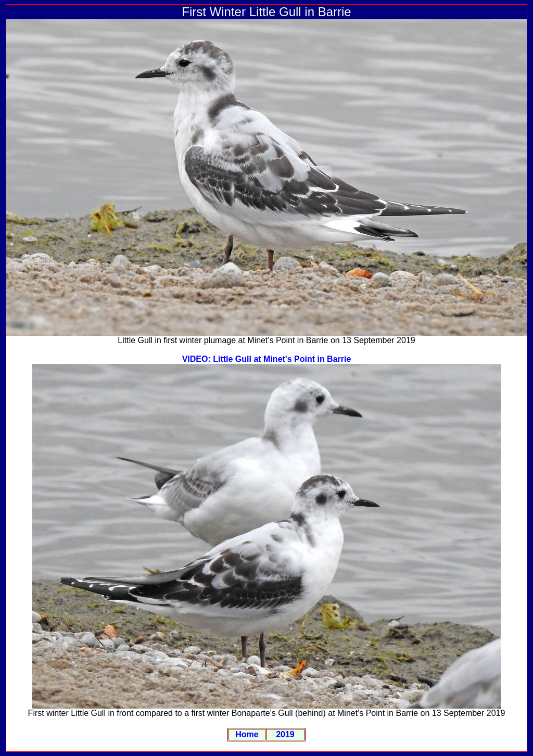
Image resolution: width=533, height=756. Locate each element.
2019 (285, 734)
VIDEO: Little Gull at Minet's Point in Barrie (267, 359)
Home (247, 734)
